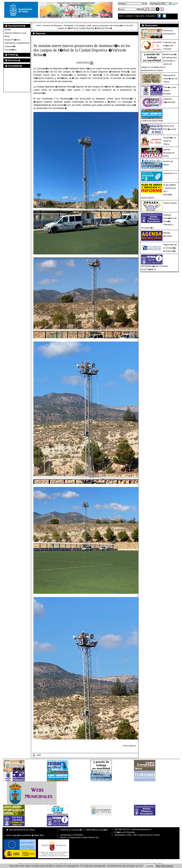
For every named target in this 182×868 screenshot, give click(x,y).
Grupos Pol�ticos (12, 40)
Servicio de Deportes (53, 25)
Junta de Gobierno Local (15, 33)
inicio (121, 16)
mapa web (140, 16)
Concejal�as (10, 50)
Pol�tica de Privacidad (125, 832)
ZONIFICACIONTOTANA (152, 121)
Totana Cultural (170, 203)
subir (37, 755)
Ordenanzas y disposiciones (17, 43)
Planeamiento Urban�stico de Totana (170, 79)
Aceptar (150, 866)
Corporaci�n (10, 46)
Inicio (39, 25)
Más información (165, 866)
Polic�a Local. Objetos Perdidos (170, 90)
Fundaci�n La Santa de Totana (170, 141)
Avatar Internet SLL (90, 837)
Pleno (7, 36)
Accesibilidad (25, 835)
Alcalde (8, 30)
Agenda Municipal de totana (169, 153)
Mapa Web (39, 835)
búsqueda (151, 16)
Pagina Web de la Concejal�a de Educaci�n (170, 248)
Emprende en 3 (170, 173)
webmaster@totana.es (141, 829)
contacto (129, 16)
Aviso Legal (11, 835)
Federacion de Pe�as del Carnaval (170, 46)
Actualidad (69, 25)
